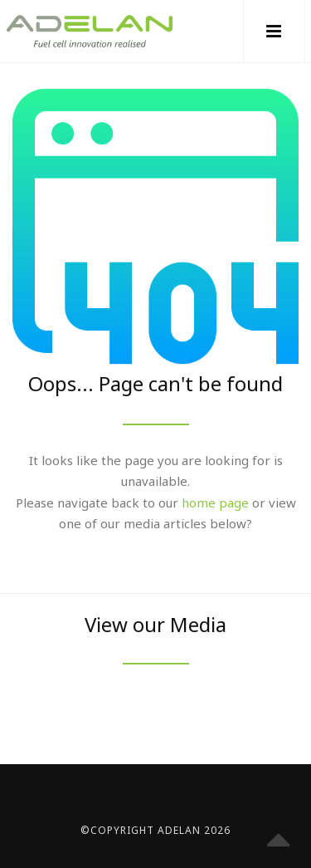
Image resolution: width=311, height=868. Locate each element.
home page (215, 503)
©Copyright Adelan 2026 (155, 830)
